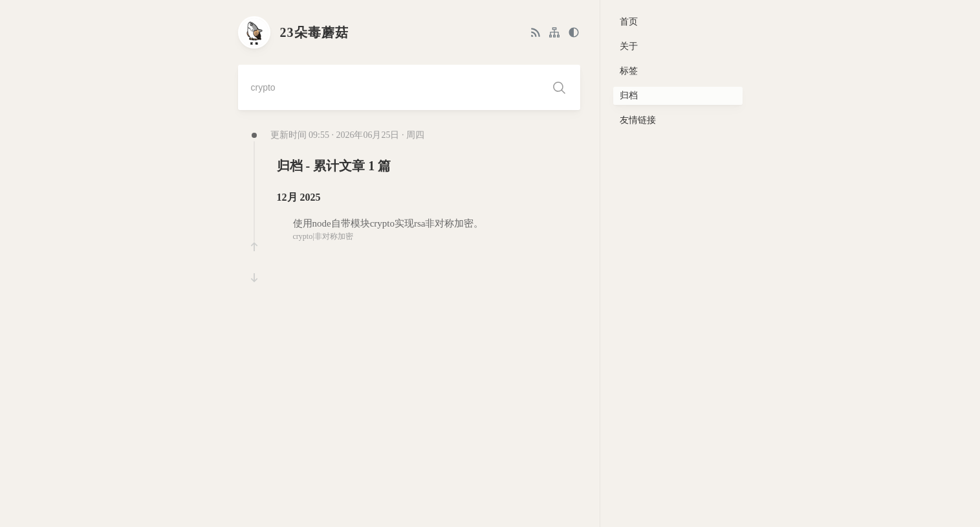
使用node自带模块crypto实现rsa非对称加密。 (388, 223)
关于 (629, 46)
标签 (629, 71)
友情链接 (638, 120)
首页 (629, 22)
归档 (629, 95)
